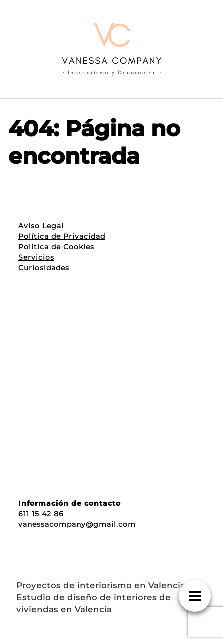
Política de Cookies (56, 247)
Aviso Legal (41, 226)
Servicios (36, 257)
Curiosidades (44, 268)
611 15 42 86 (41, 514)
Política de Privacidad (62, 236)
